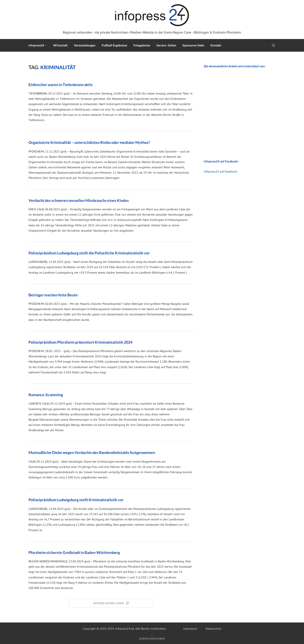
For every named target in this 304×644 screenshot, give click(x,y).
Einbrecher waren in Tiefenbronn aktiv (61, 85)
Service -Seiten (166, 45)
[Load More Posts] (111, 603)
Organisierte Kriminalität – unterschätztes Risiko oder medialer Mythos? (89, 142)
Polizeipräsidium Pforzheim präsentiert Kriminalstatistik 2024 (80, 342)
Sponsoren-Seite (193, 45)
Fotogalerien (142, 45)
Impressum (190, 629)
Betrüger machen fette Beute (53, 295)
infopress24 (36, 45)
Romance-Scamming (46, 395)
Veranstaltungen (85, 45)
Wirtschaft (60, 45)
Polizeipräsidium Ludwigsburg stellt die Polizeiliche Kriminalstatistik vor (89, 253)
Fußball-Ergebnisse (114, 45)
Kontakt (216, 45)
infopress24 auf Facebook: (221, 171)
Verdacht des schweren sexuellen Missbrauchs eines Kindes (79, 200)
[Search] (273, 45)
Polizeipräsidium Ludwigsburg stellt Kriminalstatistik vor (76, 500)
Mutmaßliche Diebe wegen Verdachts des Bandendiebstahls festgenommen (92, 452)
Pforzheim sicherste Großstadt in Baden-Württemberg (74, 552)
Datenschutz (214, 629)
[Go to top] (152, 639)
